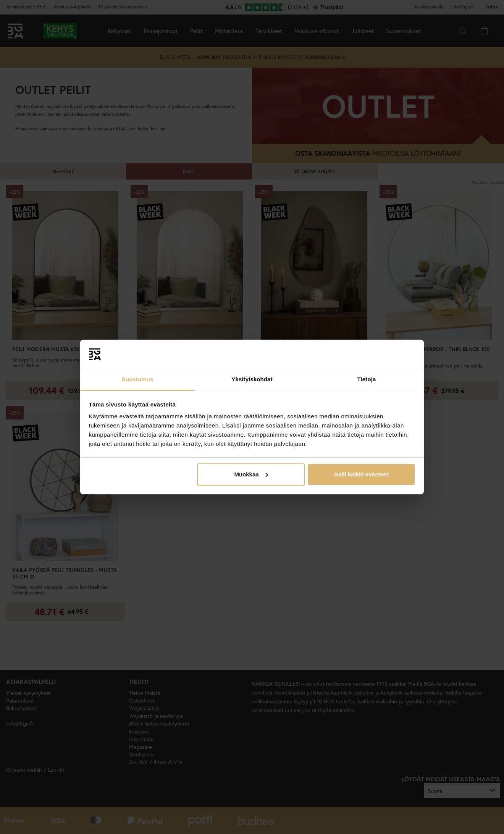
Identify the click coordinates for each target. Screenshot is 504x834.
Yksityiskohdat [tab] (252, 379)
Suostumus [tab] (138, 379)
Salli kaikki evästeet (361, 474)
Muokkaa (251, 474)
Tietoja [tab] (367, 379)
